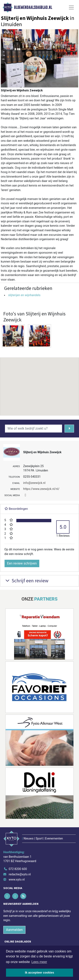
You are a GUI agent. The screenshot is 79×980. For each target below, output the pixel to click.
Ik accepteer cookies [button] (40, 973)
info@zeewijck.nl (34, 483)
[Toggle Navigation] (71, 7)
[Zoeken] (69, 429)
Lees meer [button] (39, 962)
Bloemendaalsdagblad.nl (33, 7)
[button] (39, 383)
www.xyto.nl (17, 880)
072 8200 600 (18, 869)
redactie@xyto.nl (20, 874)
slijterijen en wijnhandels (24, 295)
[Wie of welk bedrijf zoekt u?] (34, 429)
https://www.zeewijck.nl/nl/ (41, 489)
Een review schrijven (22, 563)
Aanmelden (14, 930)
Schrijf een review (26, 581)
